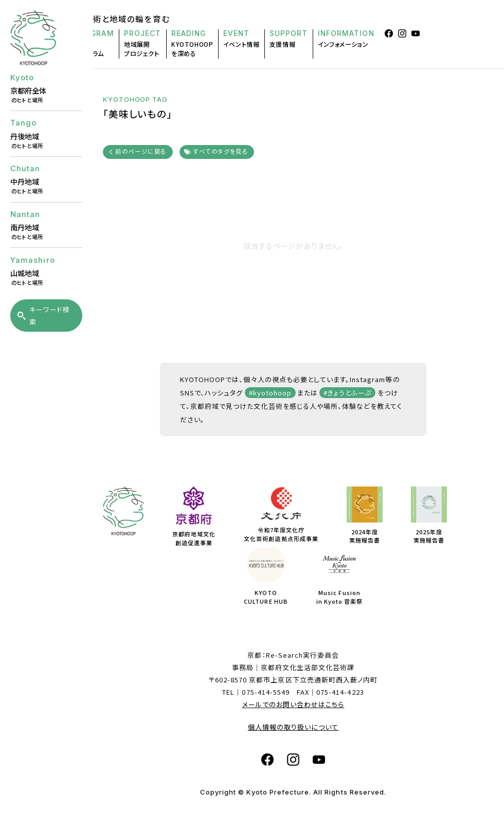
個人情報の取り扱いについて (293, 727)
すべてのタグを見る (221, 151)
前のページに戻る (141, 151)
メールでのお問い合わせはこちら (293, 704)
